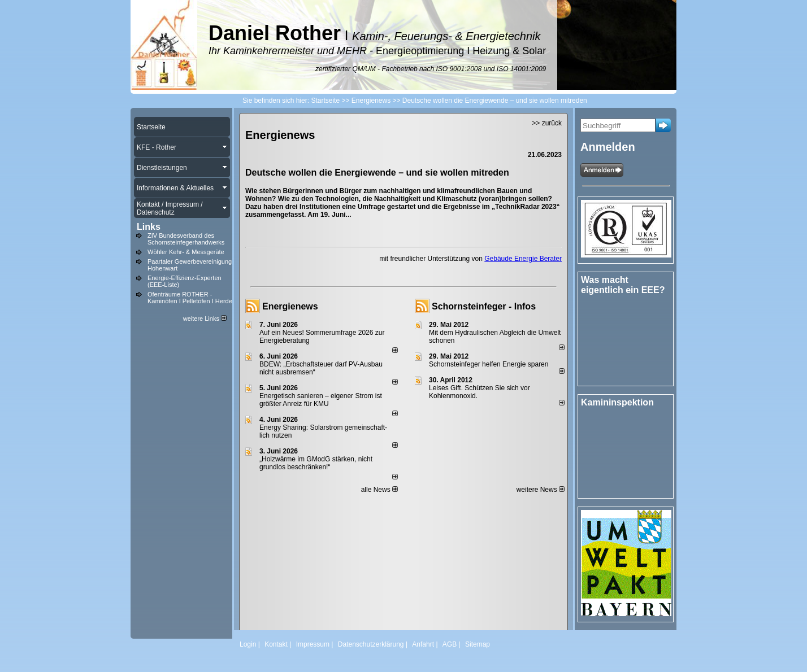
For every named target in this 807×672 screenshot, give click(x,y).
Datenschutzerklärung (371, 644)
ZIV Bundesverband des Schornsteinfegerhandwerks (186, 239)
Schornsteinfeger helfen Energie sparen (489, 364)
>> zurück (547, 123)
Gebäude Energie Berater (523, 259)
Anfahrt (423, 644)
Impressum (313, 644)
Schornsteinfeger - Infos (484, 306)
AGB (450, 644)
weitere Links (205, 318)
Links (149, 227)
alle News (379, 490)
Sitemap (478, 644)
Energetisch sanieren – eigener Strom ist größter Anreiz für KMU (321, 400)
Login (248, 644)
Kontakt (276, 644)
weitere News (541, 490)
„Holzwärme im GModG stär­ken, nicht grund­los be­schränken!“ (316, 463)
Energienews (290, 306)
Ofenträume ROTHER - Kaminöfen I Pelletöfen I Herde (190, 298)
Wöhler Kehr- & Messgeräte (186, 252)
